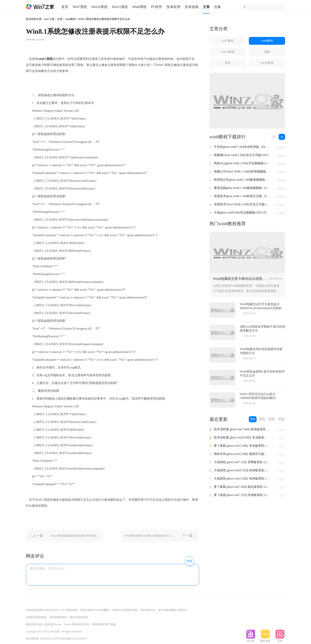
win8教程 (70, 19)
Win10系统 (99, 7)
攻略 (267, 52)
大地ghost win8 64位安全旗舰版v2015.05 (240, 213)
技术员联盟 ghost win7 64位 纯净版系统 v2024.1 (242, 429)
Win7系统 (80, 7)
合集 (217, 7)
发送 (190, 561)
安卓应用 (173, 7)
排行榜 (251, 640)
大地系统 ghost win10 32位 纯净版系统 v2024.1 (242, 470)
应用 (272, 419)
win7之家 (49, 19)
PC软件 (157, 7)
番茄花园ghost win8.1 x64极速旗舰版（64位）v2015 (242, 188)
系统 (253, 419)
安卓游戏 (192, 7)
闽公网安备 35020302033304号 (43, 639)
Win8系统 (139, 7)
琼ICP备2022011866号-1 (74, 639)
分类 (280, 640)
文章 (206, 7)
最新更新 (265, 640)
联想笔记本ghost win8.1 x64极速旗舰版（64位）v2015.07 (242, 180)
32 (274, 137)
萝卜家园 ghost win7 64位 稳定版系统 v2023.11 (242, 487)
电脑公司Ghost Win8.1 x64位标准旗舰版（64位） (242, 171)
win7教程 (228, 41)
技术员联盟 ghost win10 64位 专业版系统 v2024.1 (242, 438)
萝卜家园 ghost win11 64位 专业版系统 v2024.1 (242, 446)
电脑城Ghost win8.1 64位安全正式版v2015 (241, 155)
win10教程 (228, 52)
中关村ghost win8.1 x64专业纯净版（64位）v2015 (242, 147)
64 (282, 137)
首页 (65, 7)
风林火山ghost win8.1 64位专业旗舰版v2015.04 (242, 163)
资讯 (228, 63)
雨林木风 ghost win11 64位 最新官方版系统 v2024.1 (242, 454)
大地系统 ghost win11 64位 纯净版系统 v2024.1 (242, 479)
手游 (281, 419)
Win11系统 (120, 7)
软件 (262, 419)
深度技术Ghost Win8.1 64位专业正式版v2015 (242, 204)
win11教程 (267, 63)
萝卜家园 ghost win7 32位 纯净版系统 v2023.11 (242, 495)
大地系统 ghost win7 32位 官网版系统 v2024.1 (242, 462)
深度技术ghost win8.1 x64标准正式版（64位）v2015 (242, 196)
